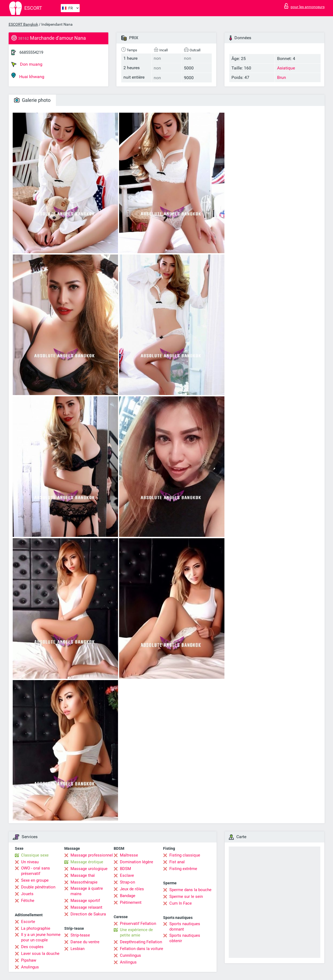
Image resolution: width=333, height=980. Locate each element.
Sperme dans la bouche (190, 890)
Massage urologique (89, 869)
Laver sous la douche (40, 954)
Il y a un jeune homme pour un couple (41, 937)
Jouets (27, 894)
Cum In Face (181, 903)
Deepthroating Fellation (141, 942)
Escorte (28, 922)
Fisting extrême (183, 869)
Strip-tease (80, 935)
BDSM (125, 869)
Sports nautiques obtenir (185, 938)
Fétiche (28, 901)
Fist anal (177, 862)
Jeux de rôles (132, 889)
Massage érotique (87, 862)
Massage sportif (85, 901)
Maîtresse (129, 855)
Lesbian (78, 949)
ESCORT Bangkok (23, 24)
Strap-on (127, 882)
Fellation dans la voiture (142, 949)
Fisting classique (185, 855)
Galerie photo (32, 100)
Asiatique (286, 68)
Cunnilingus (130, 955)
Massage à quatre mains (87, 891)
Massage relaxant (86, 907)
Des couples (32, 947)
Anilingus (128, 962)
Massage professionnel (92, 855)
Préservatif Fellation (138, 924)
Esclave (127, 875)
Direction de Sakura (88, 914)
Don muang (27, 64)
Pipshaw (29, 960)
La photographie (36, 928)
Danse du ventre (85, 942)
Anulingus (30, 967)
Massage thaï (83, 875)
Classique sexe (35, 855)
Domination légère (137, 862)
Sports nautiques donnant (185, 927)
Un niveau (30, 862)
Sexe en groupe (35, 880)
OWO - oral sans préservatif (36, 871)
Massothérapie (84, 882)
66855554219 (31, 52)
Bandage (128, 896)
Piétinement (131, 902)
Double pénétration (38, 887)
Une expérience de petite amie (136, 932)
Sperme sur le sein (186, 897)
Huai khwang (28, 76)
